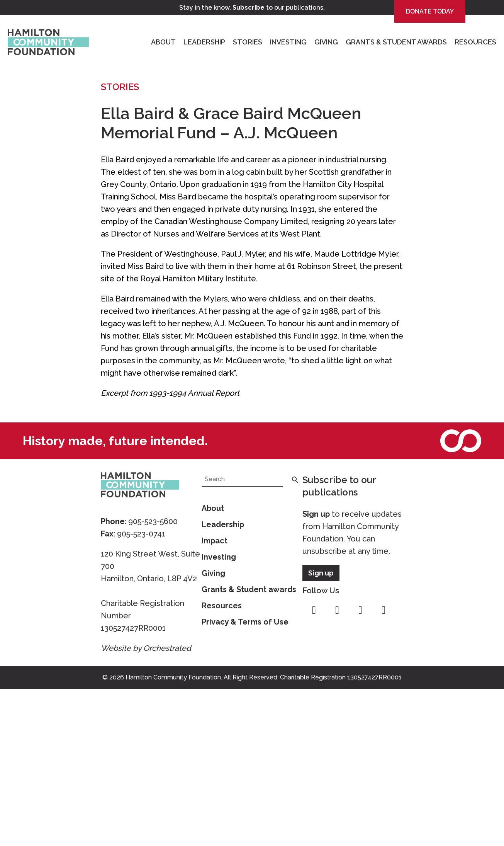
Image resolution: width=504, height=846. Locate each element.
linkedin (384, 610)
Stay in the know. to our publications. (252, 8)
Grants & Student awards (249, 589)
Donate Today (430, 11)
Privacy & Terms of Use (245, 622)
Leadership (204, 42)
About (163, 42)
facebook (314, 610)
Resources (475, 42)
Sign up (316, 514)
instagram (337, 610)
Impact (215, 541)
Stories (248, 42)
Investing (288, 42)
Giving (326, 42)
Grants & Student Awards (396, 42)
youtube (360, 610)
